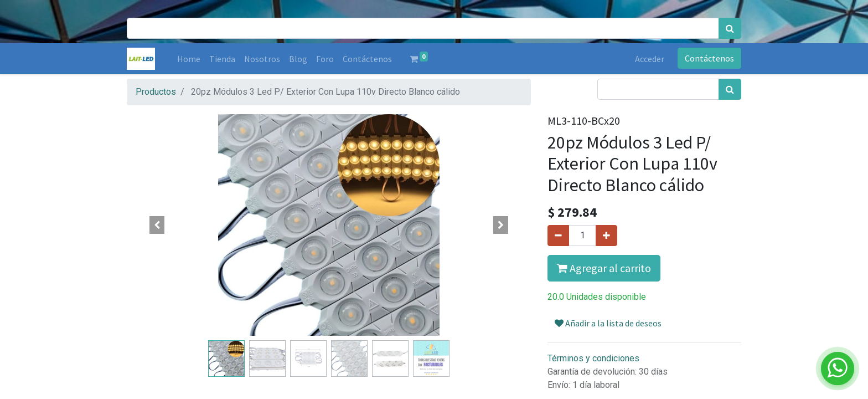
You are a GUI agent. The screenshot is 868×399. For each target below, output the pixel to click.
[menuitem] (189, 59)
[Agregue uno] (606, 236)
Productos (156, 92)
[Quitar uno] (558, 236)
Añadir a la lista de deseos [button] (608, 323)
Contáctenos (709, 58)
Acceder (650, 59)
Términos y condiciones (593, 358)
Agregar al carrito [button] (604, 268)
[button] (157, 225)
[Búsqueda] (730, 28)
